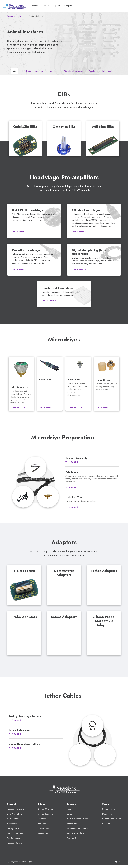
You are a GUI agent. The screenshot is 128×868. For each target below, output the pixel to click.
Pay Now (106, 824)
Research (12, 804)
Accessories (12, 824)
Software (42, 824)
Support (58, 6)
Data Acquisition (14, 814)
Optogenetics (13, 828)
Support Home (109, 809)
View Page (71, 462)
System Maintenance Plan (78, 828)
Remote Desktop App (112, 819)
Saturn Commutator (16, 833)
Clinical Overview (46, 809)
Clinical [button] (47, 6)
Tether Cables (108, 71)
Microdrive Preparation (73, 71)
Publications (72, 824)
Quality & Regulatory (76, 833)
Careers (70, 814)
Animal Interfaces (15, 819)
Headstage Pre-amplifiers (32, 71)
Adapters (92, 71)
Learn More (18, 232)
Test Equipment (14, 838)
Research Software (15, 843)
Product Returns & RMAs (77, 819)
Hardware (42, 819)
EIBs (14, 71)
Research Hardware (15, 16)
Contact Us (71, 838)
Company (69, 6)
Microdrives (54, 71)
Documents (107, 814)
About (69, 809)
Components (44, 828)
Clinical (42, 804)
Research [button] (36, 6)
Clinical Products (45, 814)
